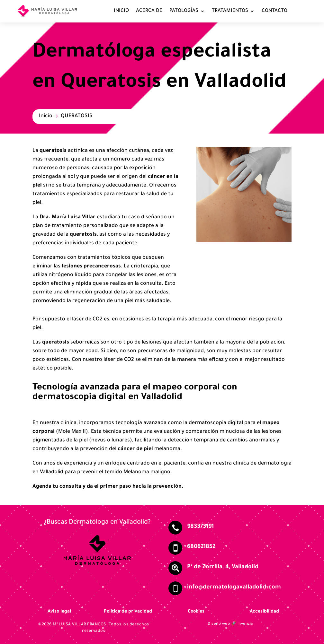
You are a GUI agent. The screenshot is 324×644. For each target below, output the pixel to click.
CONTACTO (274, 11)
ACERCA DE (149, 11)
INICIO (121, 11)
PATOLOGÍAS (184, 11)
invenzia (245, 624)
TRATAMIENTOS (230, 11)
